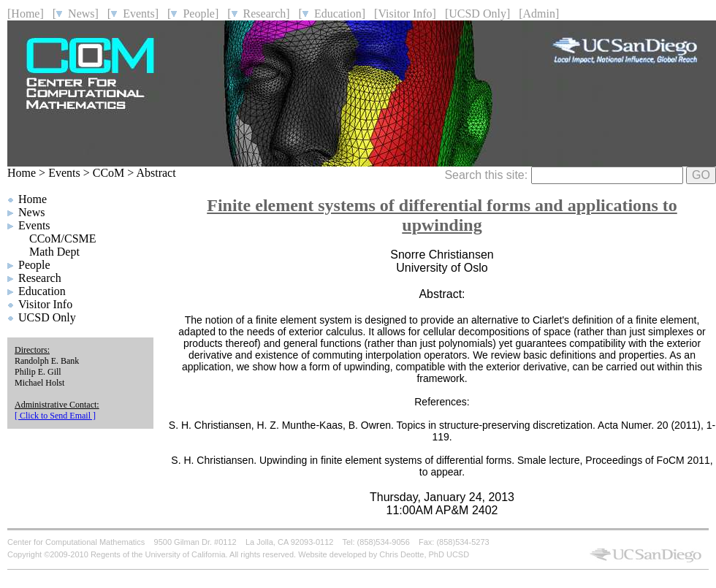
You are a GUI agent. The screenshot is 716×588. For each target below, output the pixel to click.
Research (40, 278)
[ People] (193, 14)
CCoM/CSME (63, 238)
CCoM (109, 173)
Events (64, 173)
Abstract (156, 173)
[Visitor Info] (405, 14)
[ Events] (133, 14)
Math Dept (54, 252)
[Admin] (539, 14)
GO (701, 175)
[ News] (76, 14)
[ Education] (332, 14)
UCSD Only (47, 317)
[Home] (26, 14)
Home (22, 173)
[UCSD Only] (477, 14)
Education (42, 291)
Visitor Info (45, 304)
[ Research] (258, 14)
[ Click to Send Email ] (55, 416)
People (34, 265)
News (31, 212)
